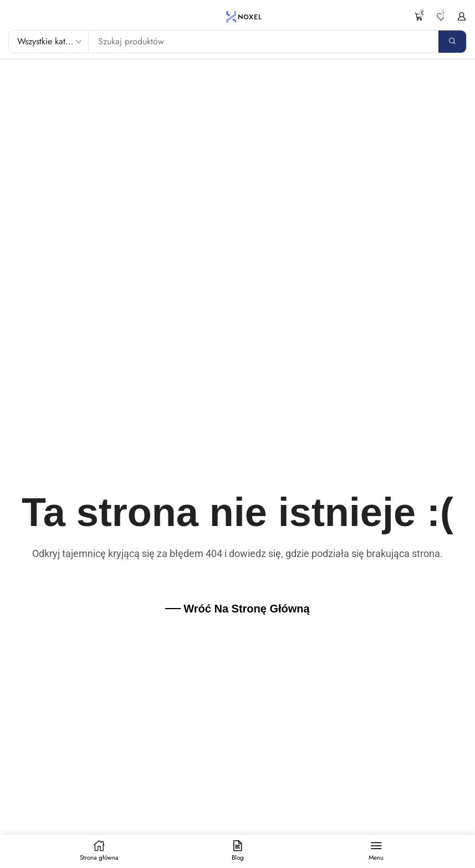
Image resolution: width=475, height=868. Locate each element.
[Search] (452, 42)
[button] (422, 17)
